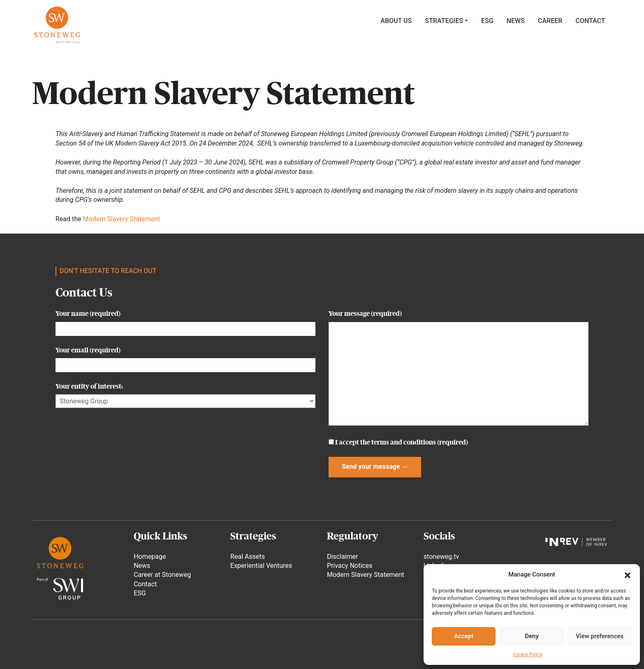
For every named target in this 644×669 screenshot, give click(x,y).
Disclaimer (342, 557)
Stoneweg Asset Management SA (57, 25)
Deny (532, 636)
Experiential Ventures (261, 566)
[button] (628, 574)
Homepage (150, 557)
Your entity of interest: (185, 394)
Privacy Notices (350, 566)
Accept (464, 636)
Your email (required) (185, 358)
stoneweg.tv (441, 557)
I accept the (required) (398, 442)
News (142, 566)
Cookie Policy (528, 655)
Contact (145, 584)
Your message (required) (459, 368)
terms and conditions (404, 442)
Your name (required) (185, 321)
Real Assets (248, 557)
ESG (140, 593)
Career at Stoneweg (162, 575)
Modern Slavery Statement (122, 219)
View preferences (600, 636)
